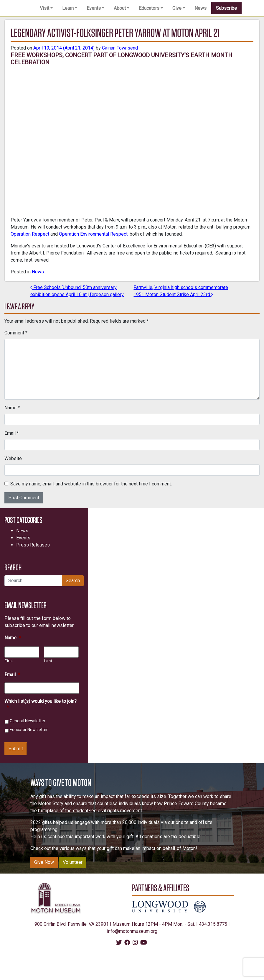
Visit (44, 8)
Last (48, 661)
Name (12, 408)
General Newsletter (28, 721)
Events (94, 8)
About (120, 8)
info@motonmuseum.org (132, 931)
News (201, 8)
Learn (68, 8)
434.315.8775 (213, 924)
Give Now (44, 862)
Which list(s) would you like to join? (41, 704)
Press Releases (33, 545)
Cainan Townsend (120, 48)
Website (13, 458)
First (9, 661)
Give (177, 8)
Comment (16, 333)
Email (12, 433)
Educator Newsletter (29, 730)
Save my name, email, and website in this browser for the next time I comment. (91, 484)
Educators (149, 8)
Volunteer (73, 862)
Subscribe (226, 8)
